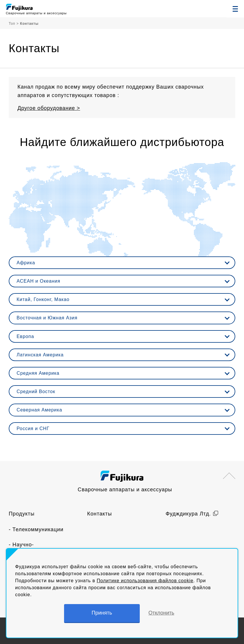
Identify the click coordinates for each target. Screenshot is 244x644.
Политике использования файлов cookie (145, 581)
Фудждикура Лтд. (188, 514)
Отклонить (161, 613)
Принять (102, 613)
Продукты (22, 514)
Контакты (99, 514)
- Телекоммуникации (36, 529)
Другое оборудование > (49, 108)
